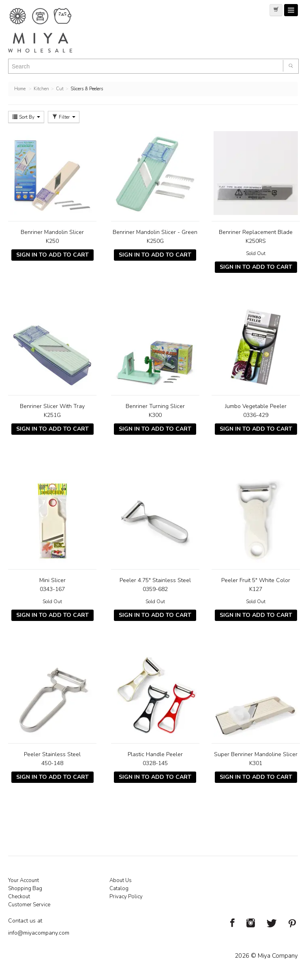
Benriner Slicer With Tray (52, 406)
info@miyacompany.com (39, 933)
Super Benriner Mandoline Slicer (256, 754)
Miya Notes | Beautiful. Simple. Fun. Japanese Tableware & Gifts (49, 30)
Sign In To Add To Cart (52, 255)
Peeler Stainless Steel (52, 754)
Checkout (19, 897)
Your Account (24, 880)
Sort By (26, 117)
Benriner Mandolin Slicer (52, 232)
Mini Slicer (52, 580)
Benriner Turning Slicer (155, 406)
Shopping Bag (25, 889)
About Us (121, 880)
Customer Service (29, 905)
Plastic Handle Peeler (155, 754)
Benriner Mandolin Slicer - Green (155, 232)
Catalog (119, 889)
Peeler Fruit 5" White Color (256, 580)
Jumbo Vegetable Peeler (256, 406)
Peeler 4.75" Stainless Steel (155, 580)
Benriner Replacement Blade (256, 232)
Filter (64, 117)
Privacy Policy (126, 897)
